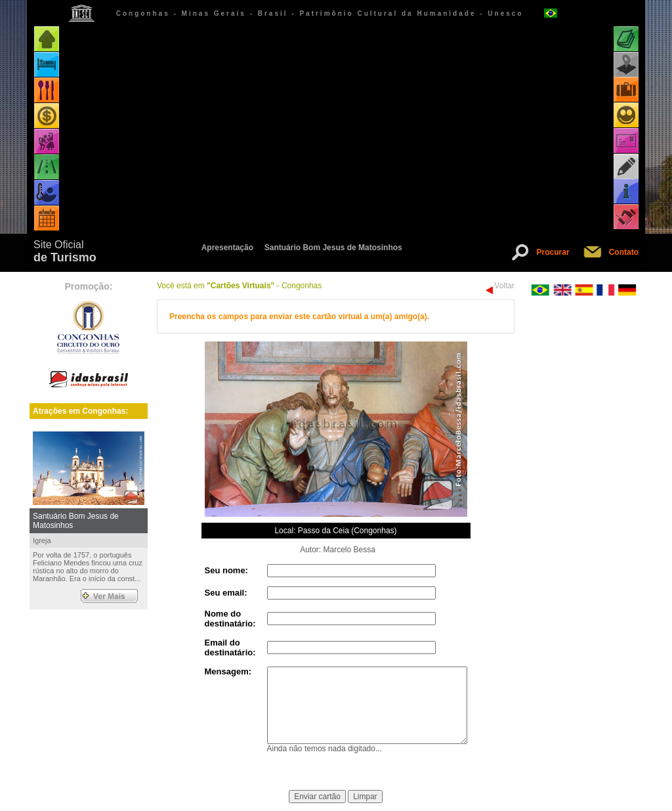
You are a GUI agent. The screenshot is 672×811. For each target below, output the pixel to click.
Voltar (504, 286)
